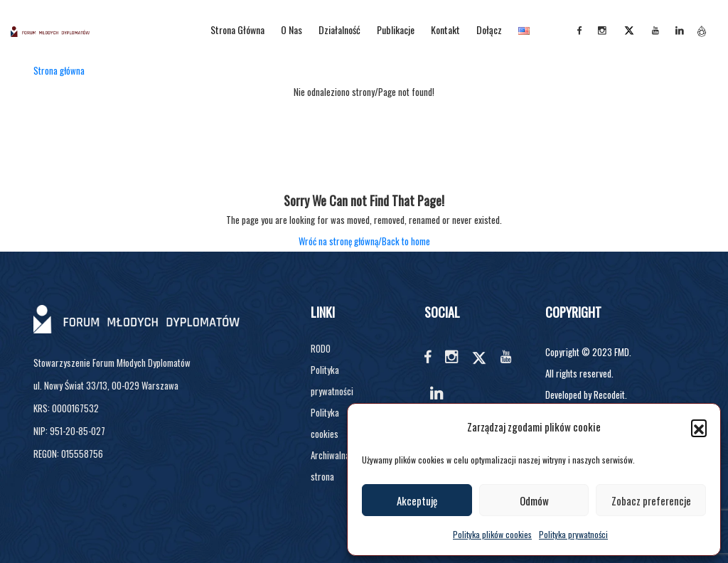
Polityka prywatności (573, 534)
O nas (291, 30)
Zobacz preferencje (651, 500)
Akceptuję (417, 500)
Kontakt (445, 30)
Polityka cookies (325, 423)
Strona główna (237, 30)
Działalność (339, 30)
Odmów (534, 500)
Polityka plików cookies (492, 534)
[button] (699, 427)
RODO (321, 348)
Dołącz (489, 30)
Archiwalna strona (330, 466)
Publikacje (396, 30)
